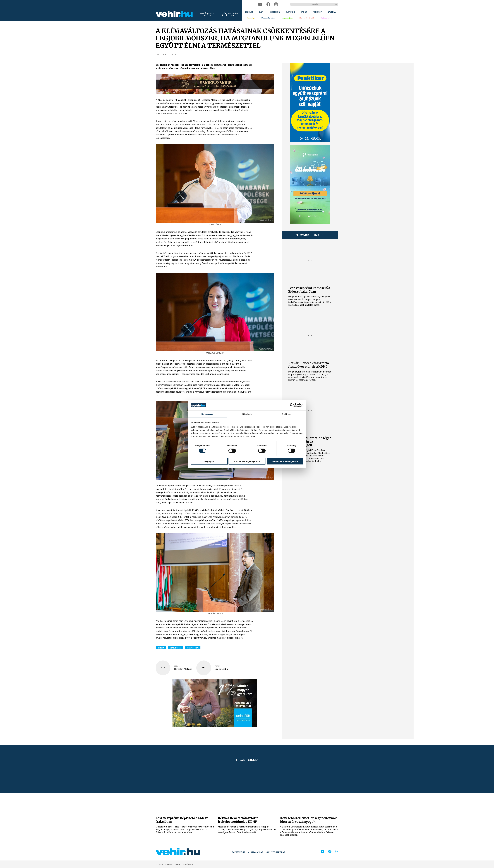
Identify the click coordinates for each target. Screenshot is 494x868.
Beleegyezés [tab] (207, 414)
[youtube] (260, 4)
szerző (177, 666)
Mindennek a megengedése (285, 461)
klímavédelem (193, 648)
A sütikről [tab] (287, 414)
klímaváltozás (175, 648)
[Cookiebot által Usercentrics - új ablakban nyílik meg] (292, 405)
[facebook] (268, 4)
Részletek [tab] (247, 414)
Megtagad (209, 461)
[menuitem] (249, 12)
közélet (161, 648)
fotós (217, 666)
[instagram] (276, 4)
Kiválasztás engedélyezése (247, 461)
